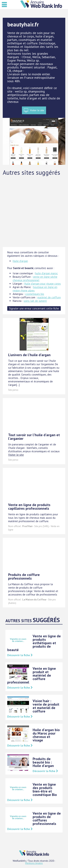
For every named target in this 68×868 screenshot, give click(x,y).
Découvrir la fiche (20, 655)
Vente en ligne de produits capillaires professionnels (29, 507)
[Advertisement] (34, 211)
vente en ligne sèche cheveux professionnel (35, 278)
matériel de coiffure (49, 297)
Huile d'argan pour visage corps (43, 284)
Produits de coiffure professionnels (24, 576)
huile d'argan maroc (46, 273)
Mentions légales (34, 863)
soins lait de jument (35, 301)
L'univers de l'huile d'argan (29, 355)
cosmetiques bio (35, 294)
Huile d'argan (20, 261)
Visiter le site (37, 110)
